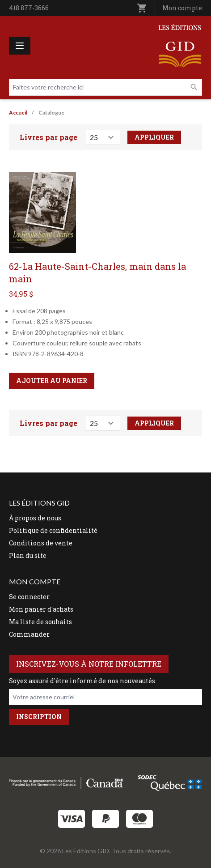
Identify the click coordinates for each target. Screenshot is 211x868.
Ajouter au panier (52, 381)
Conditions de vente (41, 543)
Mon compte (182, 8)
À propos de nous (35, 518)
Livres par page (49, 137)
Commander (29, 634)
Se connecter (29, 597)
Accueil (18, 113)
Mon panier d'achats (41, 609)
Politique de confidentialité (53, 530)
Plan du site (28, 555)
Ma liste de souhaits (40, 622)
